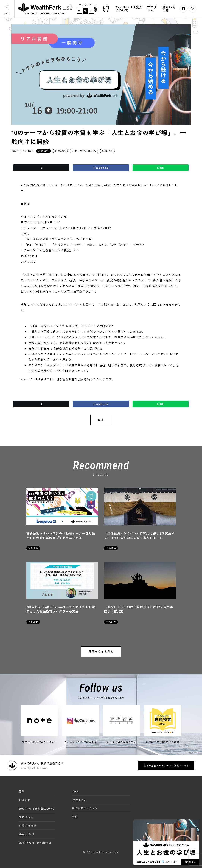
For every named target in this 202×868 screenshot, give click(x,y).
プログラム (153, 9)
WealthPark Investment (35, 843)
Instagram (79, 799)
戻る (101, 420)
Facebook (101, 168)
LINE (161, 168)
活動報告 (43, 151)
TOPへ (7, 9)
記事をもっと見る (101, 652)
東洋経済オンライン (85, 808)
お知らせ (107, 9)
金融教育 (60, 151)
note (75, 791)
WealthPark (27, 834)
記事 (98, 9)
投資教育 (107, 151)
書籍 (75, 816)
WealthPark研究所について (130, 9)
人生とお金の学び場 (84, 151)
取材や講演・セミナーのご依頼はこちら (166, 765)
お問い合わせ (169, 9)
